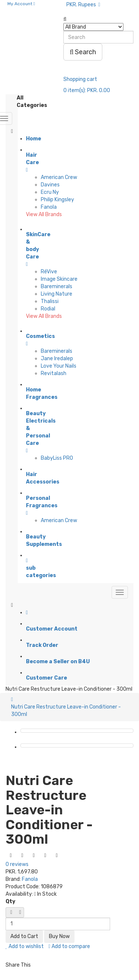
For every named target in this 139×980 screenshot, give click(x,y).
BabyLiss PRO (57, 458)
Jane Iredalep (57, 359)
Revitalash (54, 373)
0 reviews (17, 864)
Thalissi (50, 301)
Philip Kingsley (57, 200)
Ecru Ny (50, 192)
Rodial (48, 309)
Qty (10, 901)
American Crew (59, 177)
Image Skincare (59, 279)
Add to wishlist (25, 946)
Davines (50, 185)
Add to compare (69, 946)
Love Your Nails (59, 366)
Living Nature (57, 294)
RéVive (49, 272)
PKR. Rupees (83, 5)
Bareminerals (57, 286)
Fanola (49, 207)
